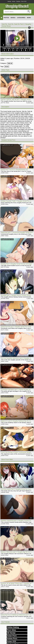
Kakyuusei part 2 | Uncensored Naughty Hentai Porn (17, 233)
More (29, 18)
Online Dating (13, 627)
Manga (13, 18)
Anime (14, 1)
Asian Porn (12, 636)
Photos (6, 18)
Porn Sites (12, 630)
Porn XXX (24, 1)
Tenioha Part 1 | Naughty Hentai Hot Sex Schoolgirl (17, 264)
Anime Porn (12, 639)
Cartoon (18, 1)
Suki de (10, 63)
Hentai (9, 1)
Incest (7, 67)
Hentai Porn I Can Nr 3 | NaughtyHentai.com (15, 170)
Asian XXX (12, 641)
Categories (21, 18)
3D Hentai (11, 633)
